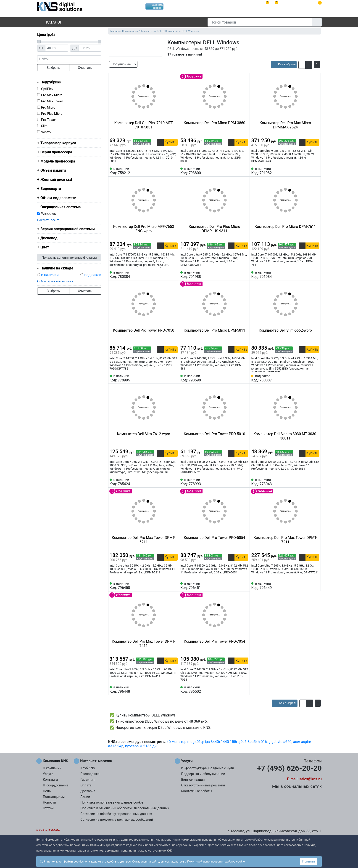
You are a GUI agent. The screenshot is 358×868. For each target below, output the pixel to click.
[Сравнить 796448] (167, 690)
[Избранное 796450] (174, 586)
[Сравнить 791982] (308, 171)
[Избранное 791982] (316, 171)
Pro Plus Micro (52, 114)
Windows (47, 214)
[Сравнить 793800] (238, 171)
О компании (52, 768)
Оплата (86, 785)
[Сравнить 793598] (238, 378)
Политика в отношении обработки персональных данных (125, 808)
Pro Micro (48, 108)
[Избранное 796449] (316, 586)
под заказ (93, 275)
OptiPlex (47, 89)
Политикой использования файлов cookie (216, 861)
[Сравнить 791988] (238, 275)
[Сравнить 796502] (238, 690)
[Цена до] (90, 48)
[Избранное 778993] (245, 482)
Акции (85, 797)
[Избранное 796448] (174, 690)
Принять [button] (309, 861)
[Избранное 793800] (245, 171)
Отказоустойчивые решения (203, 785)
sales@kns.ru (311, 779)
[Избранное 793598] (245, 378)
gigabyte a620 (280, 742)
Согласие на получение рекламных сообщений (117, 820)
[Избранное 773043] (316, 482)
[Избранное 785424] (174, 482)
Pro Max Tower (52, 101)
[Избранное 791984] (316, 275)
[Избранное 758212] (174, 171)
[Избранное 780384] (174, 275)
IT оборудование (56, 785)
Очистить (85, 68)
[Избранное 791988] (245, 275)
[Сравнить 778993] (238, 482)
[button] (302, 65)
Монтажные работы (197, 791)
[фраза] (69, 59)
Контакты (50, 780)
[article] (284, 65)
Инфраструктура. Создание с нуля (208, 768)
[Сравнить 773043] (308, 482)
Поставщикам (54, 797)
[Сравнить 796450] (167, 586)
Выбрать (53, 68)
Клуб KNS (88, 768)
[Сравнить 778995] (167, 378)
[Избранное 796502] (245, 690)
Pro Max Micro (52, 95)
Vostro (46, 132)
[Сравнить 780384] (167, 275)
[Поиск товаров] (260, 22)
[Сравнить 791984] (308, 275)
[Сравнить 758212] (167, 171)
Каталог (50, 22)
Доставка (88, 791)
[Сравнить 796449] (308, 586)
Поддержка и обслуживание (203, 774)
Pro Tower (49, 120)
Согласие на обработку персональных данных (116, 814)
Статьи (48, 808)
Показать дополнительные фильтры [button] (69, 258)
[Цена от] (57, 48)
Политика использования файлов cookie (112, 803)
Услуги (48, 774)
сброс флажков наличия (56, 281)
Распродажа (90, 774)
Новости (50, 803)
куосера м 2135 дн (141, 746)
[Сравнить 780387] (308, 378)
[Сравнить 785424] (167, 482)
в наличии (50, 275)
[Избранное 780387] (316, 378)
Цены (47, 791)
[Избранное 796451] (245, 586)
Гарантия (87, 780)
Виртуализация (193, 780)
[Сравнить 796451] (238, 586)
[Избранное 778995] (174, 378)
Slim (44, 126)
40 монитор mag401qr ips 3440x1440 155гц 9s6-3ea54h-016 (217, 742)
